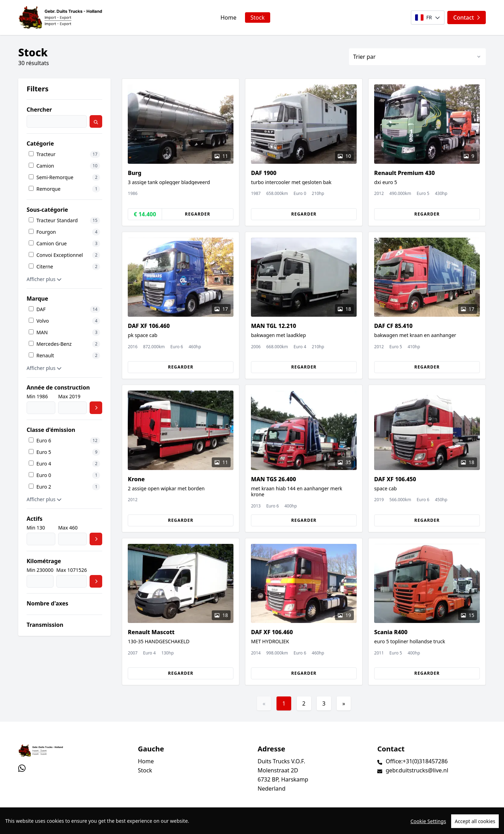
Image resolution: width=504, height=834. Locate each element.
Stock (258, 17)
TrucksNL (60, 825)
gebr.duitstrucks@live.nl (417, 770)
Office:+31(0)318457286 (417, 761)
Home (229, 17)
